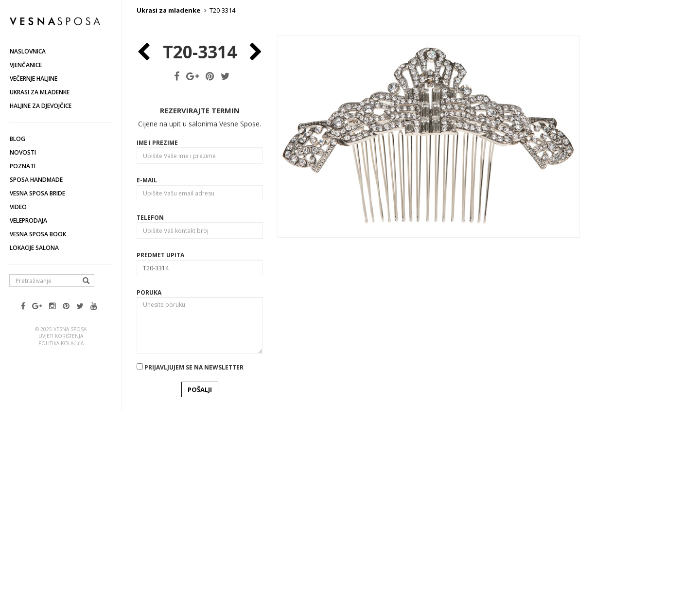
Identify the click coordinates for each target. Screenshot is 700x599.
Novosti (23, 152)
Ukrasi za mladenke (40, 92)
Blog (17, 139)
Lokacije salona (34, 248)
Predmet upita (160, 432)
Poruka (149, 470)
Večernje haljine (34, 79)
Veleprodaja (28, 220)
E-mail (147, 358)
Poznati (23, 166)
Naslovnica (28, 51)
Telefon (150, 395)
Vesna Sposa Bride (37, 193)
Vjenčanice (26, 65)
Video (18, 207)
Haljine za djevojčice (41, 106)
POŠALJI (200, 567)
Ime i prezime (157, 320)
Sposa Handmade (36, 180)
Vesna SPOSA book (38, 234)
